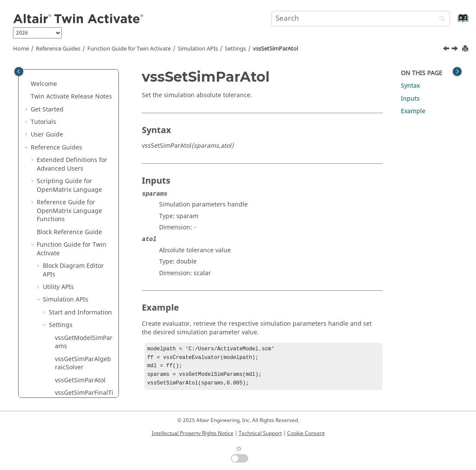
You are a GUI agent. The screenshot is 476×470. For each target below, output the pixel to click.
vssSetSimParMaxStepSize (83, 291)
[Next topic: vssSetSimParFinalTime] (456, 50)
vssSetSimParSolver (83, 341)
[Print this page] (466, 49)
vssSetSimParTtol (80, 375)
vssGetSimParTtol (80, 113)
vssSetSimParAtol (275, 49)
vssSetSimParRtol (80, 329)
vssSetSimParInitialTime (83, 248)
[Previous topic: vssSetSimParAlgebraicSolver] (447, 50)
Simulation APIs (198, 49)
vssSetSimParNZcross (83, 312)
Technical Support (260, 433)
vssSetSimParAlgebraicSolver (84, 172)
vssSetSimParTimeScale (83, 358)
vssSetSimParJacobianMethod (83, 269)
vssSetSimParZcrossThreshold (83, 392)
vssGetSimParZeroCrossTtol (83, 151)
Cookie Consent (306, 433)
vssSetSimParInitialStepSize (83, 227)
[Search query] (361, 19)
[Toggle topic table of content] (457, 71)
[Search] (440, 19)
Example (413, 111)
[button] (51, 79)
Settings (235, 49)
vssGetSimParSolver (83, 79)
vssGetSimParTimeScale (83, 96)
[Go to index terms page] (454, 22)
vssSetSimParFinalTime (84, 206)
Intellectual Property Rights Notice (193, 433)
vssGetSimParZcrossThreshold (84, 130)
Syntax (410, 86)
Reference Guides (58, 49)
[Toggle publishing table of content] (19, 71)
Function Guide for (129, 49)
